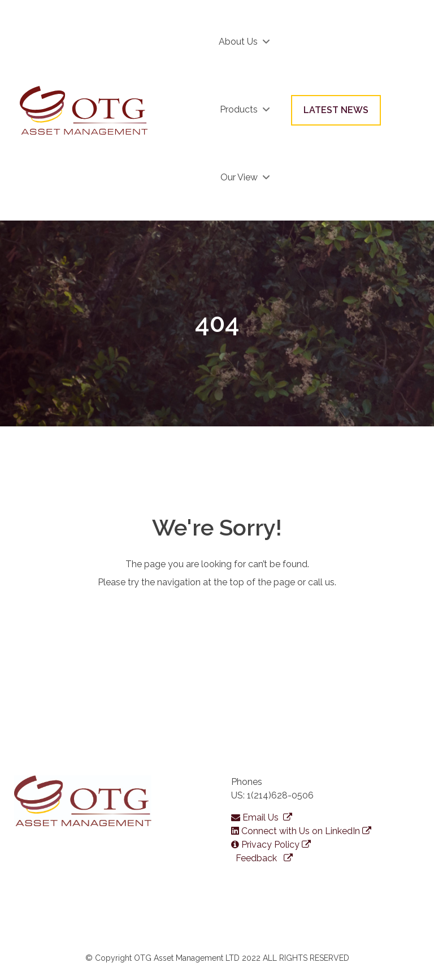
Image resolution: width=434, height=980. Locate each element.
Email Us (262, 817)
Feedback (263, 858)
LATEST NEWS (336, 110)
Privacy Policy (271, 845)
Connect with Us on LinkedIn (301, 831)
